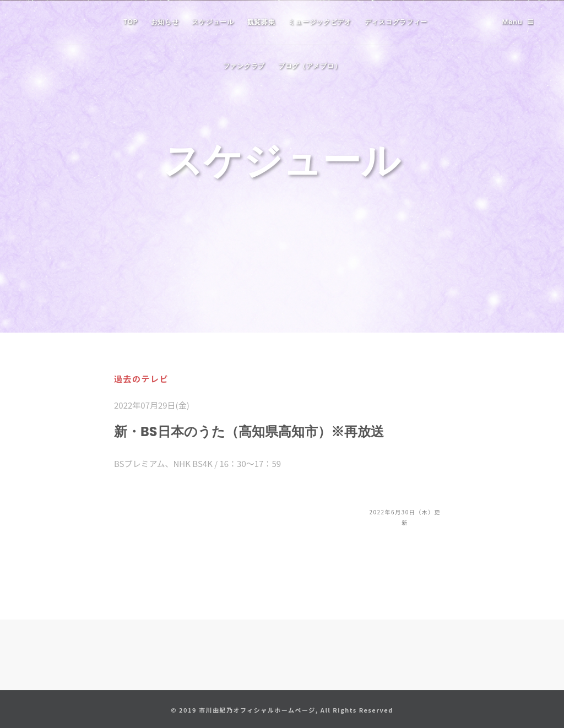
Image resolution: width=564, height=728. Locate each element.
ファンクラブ (244, 66)
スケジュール (213, 22)
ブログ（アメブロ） (310, 66)
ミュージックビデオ (319, 22)
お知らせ (165, 22)
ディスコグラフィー (396, 22)
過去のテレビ (141, 379)
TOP (131, 22)
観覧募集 (261, 22)
